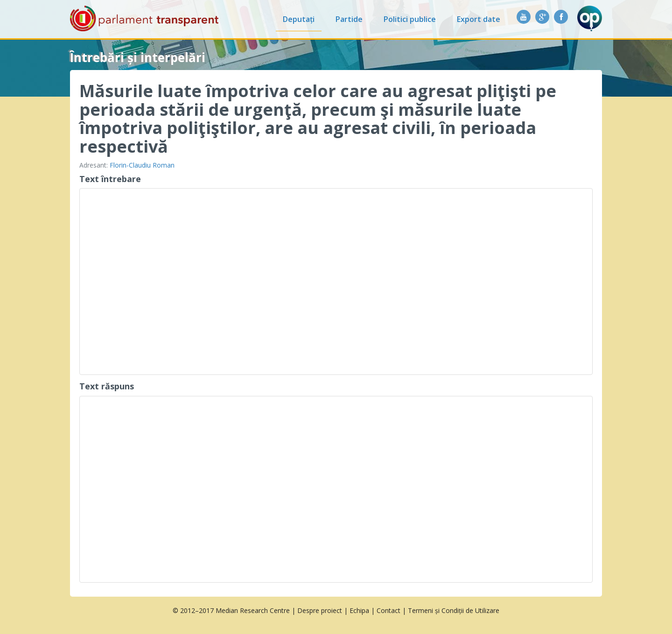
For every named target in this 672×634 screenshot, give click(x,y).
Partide (349, 19)
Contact (388, 610)
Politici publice (410, 19)
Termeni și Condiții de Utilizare (454, 610)
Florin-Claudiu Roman (142, 165)
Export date (479, 19)
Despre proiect (320, 610)
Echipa (359, 610)
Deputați (299, 19)
